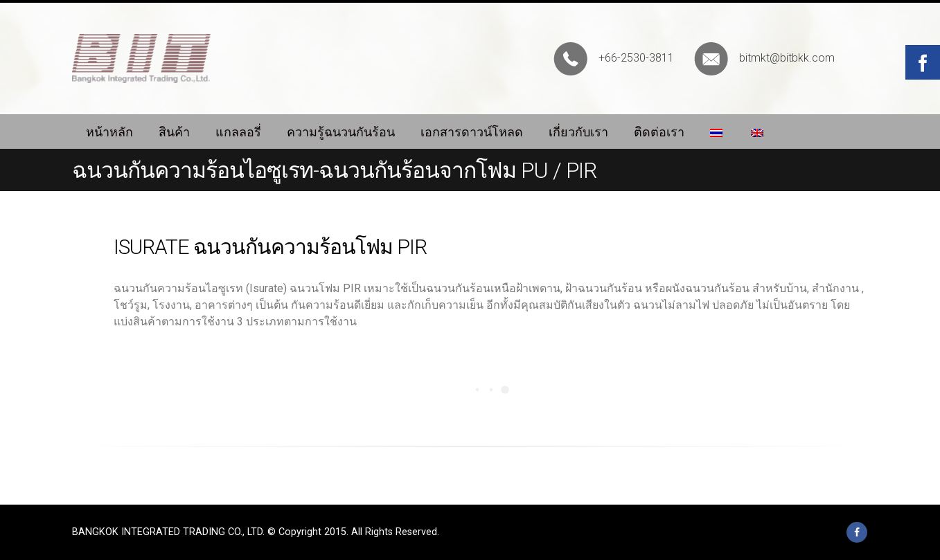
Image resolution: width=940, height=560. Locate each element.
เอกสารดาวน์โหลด (472, 132)
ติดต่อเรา (659, 132)
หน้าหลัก (109, 132)
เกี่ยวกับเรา (578, 132)
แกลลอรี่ (238, 132)
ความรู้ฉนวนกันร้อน (341, 132)
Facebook (857, 532)
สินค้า (174, 132)
